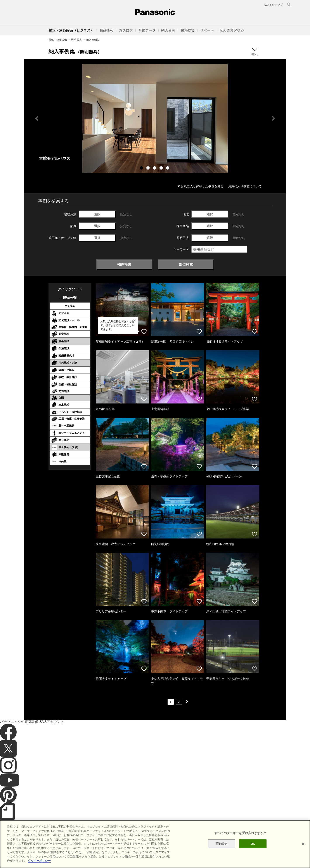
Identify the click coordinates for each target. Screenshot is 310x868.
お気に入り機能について (245, 186)
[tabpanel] (155, 118)
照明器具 (76, 40)
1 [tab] (142, 168)
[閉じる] (303, 853)
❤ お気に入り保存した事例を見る (201, 186)
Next (274, 118)
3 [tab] (155, 168)
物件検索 (124, 264)
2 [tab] (149, 168)
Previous (37, 118)
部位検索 (186, 264)
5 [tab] (168, 168)
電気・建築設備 (58, 40)
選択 (97, 214)
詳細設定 (222, 853)
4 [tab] (162, 168)
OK (253, 853)
